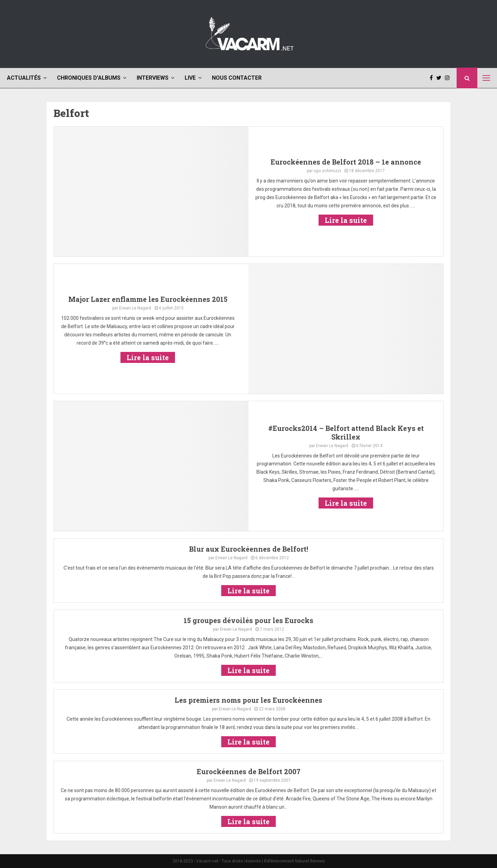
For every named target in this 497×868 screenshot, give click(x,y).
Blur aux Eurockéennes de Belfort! (249, 549)
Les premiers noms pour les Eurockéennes (248, 700)
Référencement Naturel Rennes (294, 861)
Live (190, 78)
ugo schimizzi (327, 171)
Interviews (153, 78)
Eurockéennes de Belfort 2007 (249, 771)
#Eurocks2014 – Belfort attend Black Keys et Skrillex (346, 432)
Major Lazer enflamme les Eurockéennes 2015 (148, 299)
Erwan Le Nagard (135, 308)
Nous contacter (237, 78)
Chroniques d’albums (89, 78)
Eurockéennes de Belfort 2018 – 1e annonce (346, 162)
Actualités (24, 78)
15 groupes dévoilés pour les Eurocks (248, 620)
